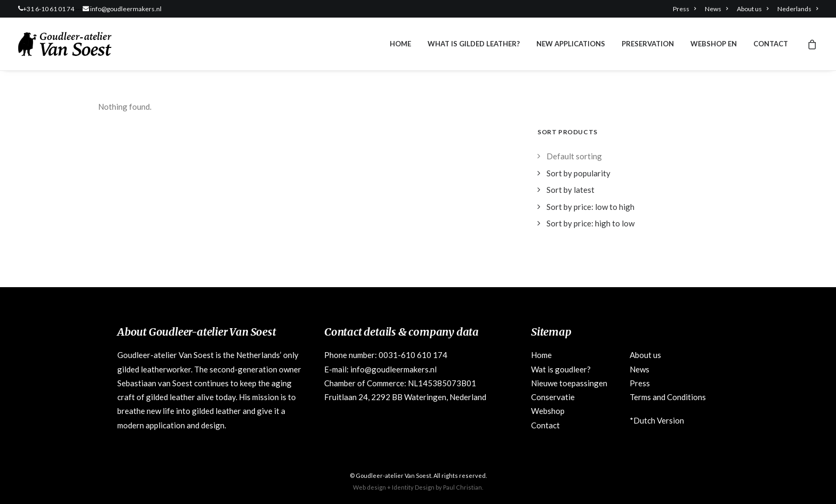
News (716, 9)
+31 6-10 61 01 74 (49, 9)
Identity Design (413, 487)
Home (400, 44)
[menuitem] (686, 9)
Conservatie (553, 397)
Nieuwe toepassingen (569, 383)
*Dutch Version (657, 420)
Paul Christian (463, 487)
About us (753, 9)
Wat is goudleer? (561, 369)
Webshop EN (714, 44)
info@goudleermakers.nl (126, 9)
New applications (571, 44)
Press (684, 9)
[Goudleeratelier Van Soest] (65, 44)
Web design (369, 487)
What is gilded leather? (474, 44)
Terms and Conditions (668, 397)
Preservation (648, 44)
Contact (771, 44)
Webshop (548, 411)
